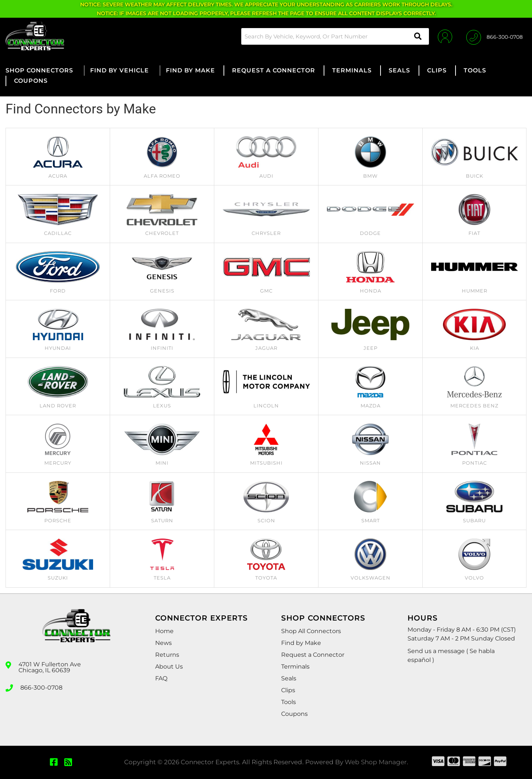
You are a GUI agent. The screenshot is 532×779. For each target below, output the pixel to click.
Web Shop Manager (376, 762)
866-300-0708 (41, 687)
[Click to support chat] (495, 36)
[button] (334, 36)
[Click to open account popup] (444, 36)
